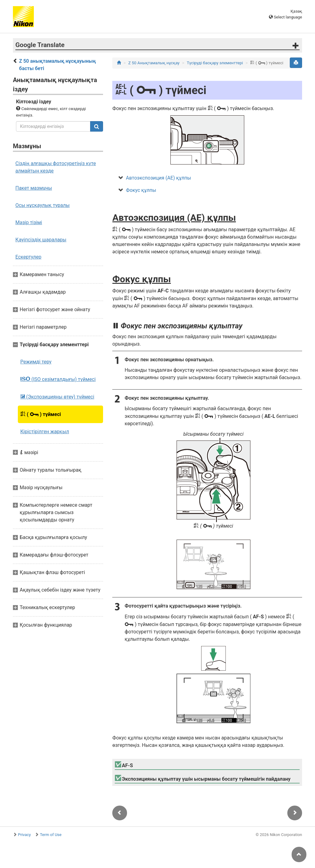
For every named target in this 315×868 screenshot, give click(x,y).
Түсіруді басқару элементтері (215, 63)
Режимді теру (36, 362)
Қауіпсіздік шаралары (41, 240)
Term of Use (51, 835)
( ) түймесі (41, 414)
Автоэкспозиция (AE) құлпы (158, 178)
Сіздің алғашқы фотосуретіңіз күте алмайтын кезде (56, 167)
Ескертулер (28, 257)
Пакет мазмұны (34, 188)
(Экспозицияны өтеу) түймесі (57, 397)
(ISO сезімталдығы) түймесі (58, 379)
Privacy (24, 835)
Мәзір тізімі (29, 222)
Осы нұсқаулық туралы (42, 205)
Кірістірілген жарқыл (45, 432)
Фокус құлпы (141, 190)
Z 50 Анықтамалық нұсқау (154, 63)
